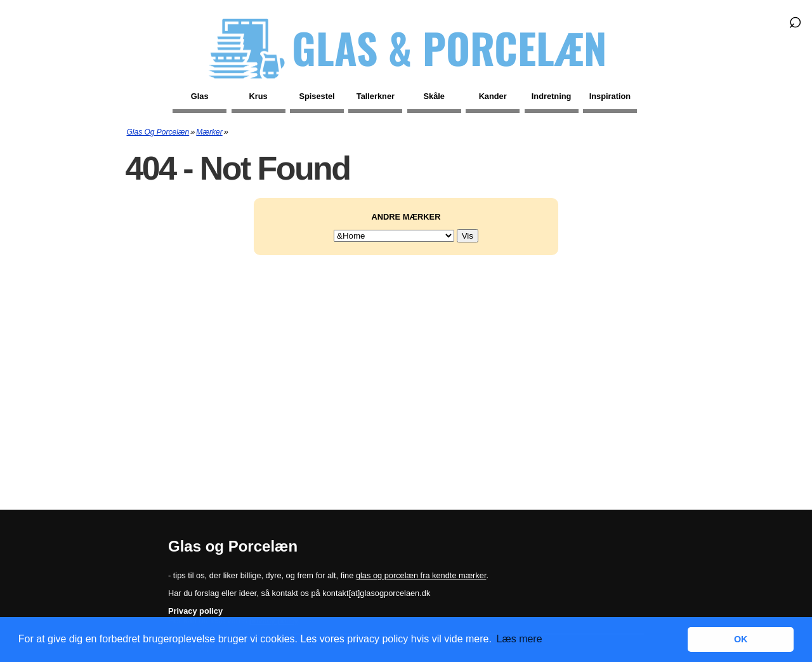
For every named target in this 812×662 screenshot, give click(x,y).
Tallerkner (376, 96)
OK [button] (741, 639)
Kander (493, 96)
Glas (200, 96)
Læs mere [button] (520, 639)
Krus (259, 96)
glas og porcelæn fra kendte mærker (421, 575)
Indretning (552, 96)
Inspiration (610, 96)
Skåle (434, 96)
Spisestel (317, 96)
